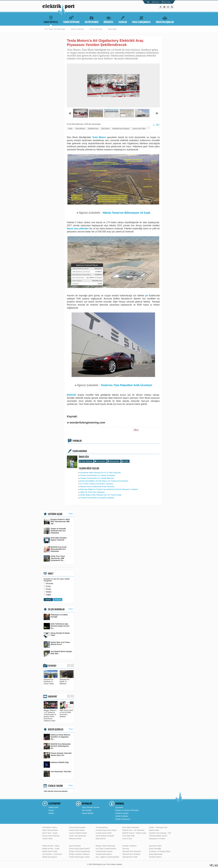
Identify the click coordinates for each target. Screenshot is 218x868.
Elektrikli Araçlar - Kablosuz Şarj (134, 833)
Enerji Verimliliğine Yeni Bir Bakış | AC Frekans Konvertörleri (104, 481)
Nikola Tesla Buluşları (50, 830)
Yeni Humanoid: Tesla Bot (57, 774)
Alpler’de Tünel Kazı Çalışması (92, 492)
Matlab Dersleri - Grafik (51, 849)
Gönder (48, 600)
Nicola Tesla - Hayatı (50, 833)
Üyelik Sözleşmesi (123, 819)
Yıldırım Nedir (47, 839)
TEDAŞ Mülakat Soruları (158, 836)
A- (154, 125)
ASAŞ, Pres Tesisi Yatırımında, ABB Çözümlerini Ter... (54, 558)
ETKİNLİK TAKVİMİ (55, 786)
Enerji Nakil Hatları (156, 854)
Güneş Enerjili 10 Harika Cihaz (57, 635)
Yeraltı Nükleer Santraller (105, 836)
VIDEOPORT (53, 697)
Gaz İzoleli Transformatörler (106, 849)
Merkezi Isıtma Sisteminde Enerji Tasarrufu (97, 487)
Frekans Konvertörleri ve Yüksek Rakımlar (97, 478)
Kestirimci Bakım (155, 857)
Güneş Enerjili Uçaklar (77, 827)
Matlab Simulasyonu (50, 857)
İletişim (51, 813)
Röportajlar (112, 29)
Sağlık (49, 595)
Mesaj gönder (115, 461)
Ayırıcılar (126, 849)
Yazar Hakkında (87, 461)
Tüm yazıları (101, 461)
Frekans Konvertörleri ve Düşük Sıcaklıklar (97, 498)
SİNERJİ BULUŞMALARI (165, 19)
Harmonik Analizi (155, 846)
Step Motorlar (101, 839)
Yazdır (126, 461)
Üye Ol (157, 2)
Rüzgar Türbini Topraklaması (80, 851)
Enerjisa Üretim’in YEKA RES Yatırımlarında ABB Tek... (57, 522)
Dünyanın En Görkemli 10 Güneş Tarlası (51, 681)
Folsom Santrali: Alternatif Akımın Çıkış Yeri (58, 755)
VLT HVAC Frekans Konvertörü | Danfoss (97, 484)
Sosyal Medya (88, 813)
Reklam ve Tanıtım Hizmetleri (127, 810)
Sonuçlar (58, 600)
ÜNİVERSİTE (108, 19)
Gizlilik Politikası (122, 816)
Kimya (49, 589)
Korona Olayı (127, 839)
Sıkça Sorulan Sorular (91, 807)
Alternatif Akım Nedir (130, 857)
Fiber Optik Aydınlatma (131, 827)
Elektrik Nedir (154, 830)
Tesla (70, 129)
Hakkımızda (53, 807)
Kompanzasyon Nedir (104, 833)
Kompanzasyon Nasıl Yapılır (106, 830)
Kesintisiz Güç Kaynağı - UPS (160, 833)
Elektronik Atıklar (75, 839)
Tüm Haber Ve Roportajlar (55, 29)
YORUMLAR (77, 441)
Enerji (48, 586)
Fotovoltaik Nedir (129, 836)
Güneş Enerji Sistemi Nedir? (79, 849)
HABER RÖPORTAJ (51, 19)
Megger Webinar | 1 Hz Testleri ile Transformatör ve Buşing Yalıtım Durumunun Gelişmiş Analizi (51, 714)
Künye (51, 810)
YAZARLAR (123, 19)
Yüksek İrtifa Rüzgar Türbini (79, 857)
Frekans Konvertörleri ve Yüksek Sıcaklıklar (98, 475)
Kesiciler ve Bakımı (129, 846)
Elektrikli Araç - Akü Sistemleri (133, 830)
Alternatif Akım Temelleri (131, 854)
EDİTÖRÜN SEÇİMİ (55, 514)
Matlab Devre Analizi (50, 851)
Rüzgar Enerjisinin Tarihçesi (79, 854)
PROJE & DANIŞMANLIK (141, 19)
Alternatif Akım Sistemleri (132, 851)
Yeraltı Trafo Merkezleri (78, 836)
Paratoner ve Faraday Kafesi (160, 851)
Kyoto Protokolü (75, 846)
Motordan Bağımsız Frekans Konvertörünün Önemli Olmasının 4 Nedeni (109, 489)
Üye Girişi (167, 2)
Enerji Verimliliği (155, 849)
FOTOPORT (52, 666)
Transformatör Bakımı (104, 854)
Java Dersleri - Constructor (52, 854)
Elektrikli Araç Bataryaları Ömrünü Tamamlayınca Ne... (57, 746)
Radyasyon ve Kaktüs (157, 839)
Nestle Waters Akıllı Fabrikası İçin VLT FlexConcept (101, 495)
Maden (49, 592)
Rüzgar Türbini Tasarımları (105, 846)
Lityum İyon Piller (139, 129)
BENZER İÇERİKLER (56, 730)
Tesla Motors (80, 129)
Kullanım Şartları (122, 813)
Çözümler (119, 807)
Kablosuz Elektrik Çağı (56, 765)
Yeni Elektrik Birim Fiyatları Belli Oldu (58, 654)
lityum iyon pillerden (78, 229)
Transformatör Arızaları (104, 851)
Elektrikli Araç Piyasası (121, 129)
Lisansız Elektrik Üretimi (78, 833)
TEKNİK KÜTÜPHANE (71, 19)
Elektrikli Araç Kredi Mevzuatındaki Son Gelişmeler (55, 549)
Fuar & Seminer (96, 29)
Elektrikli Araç (93, 129)
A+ (158, 125)
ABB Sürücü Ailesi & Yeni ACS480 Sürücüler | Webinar (67, 712)
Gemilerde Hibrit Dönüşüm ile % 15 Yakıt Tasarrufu (100, 473)
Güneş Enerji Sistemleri (51, 836)
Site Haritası (87, 810)
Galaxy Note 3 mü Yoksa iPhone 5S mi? (57, 644)
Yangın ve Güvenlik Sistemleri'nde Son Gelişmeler (55, 531)
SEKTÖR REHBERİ (92, 19)
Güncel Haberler (78, 29)
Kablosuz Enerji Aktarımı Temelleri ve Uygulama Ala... (57, 737)
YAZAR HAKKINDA (80, 451)
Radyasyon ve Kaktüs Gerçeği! (56, 617)
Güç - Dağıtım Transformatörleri (107, 857)
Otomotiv (50, 583)
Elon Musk (105, 129)
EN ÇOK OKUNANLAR (56, 609)
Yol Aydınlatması (102, 827)
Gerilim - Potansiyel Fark (158, 827)
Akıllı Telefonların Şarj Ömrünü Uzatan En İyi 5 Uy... (57, 626)
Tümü (71, 514)
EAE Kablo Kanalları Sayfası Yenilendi (55, 540)
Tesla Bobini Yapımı (50, 827)
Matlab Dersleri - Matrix (51, 846)
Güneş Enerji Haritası (77, 830)
